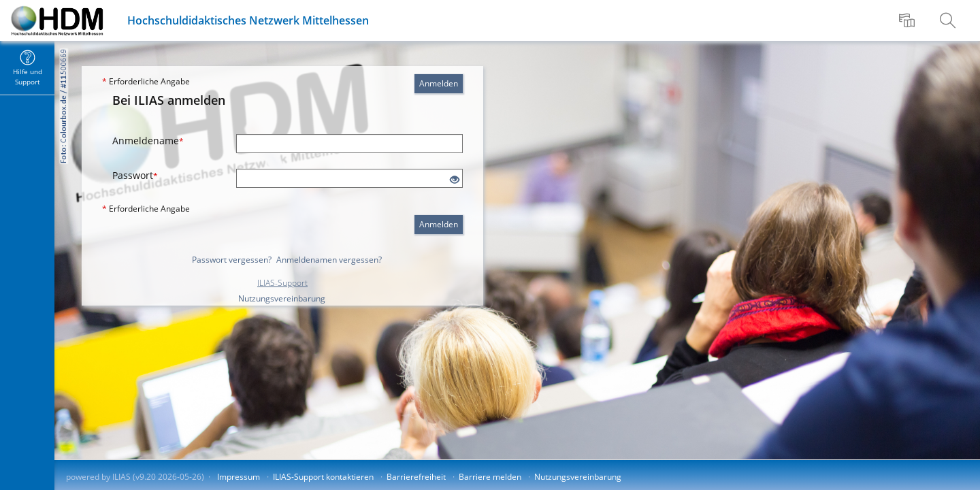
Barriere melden (490, 477)
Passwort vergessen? (232, 260)
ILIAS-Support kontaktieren (323, 477)
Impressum (239, 477)
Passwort (135, 175)
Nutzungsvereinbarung (282, 298)
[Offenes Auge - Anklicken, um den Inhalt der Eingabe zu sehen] (455, 180)
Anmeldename (148, 141)
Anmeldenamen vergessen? (329, 260)
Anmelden (439, 83)
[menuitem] (909, 20)
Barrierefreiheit (416, 477)
